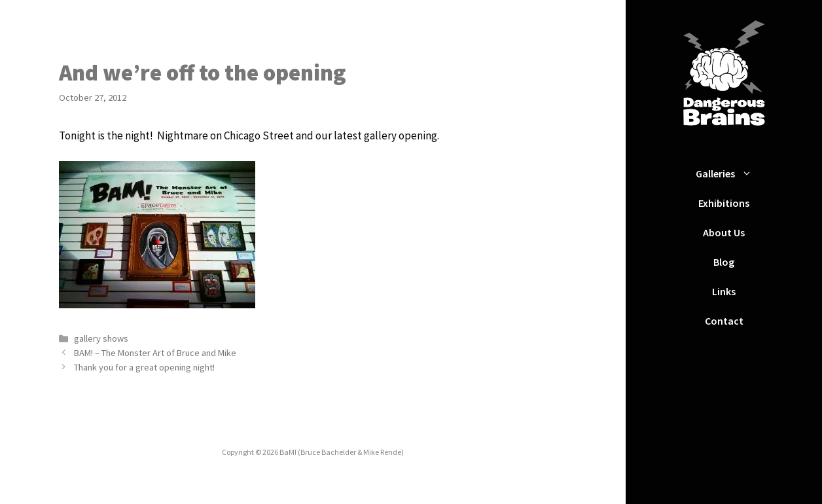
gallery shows (101, 338)
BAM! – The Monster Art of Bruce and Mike (155, 353)
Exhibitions (724, 203)
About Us (724, 232)
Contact (724, 321)
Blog (724, 262)
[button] (750, 174)
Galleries (730, 174)
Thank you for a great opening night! (144, 367)
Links (724, 291)
